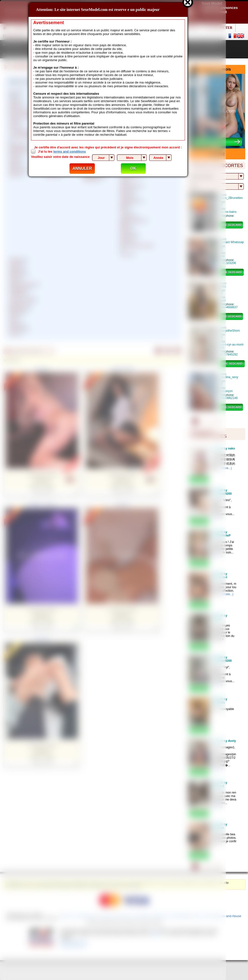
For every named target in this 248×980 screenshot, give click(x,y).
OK (133, 168)
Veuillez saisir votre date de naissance (60, 157)
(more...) (226, 468)
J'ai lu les (62, 152)
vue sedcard (232, 225)
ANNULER (82, 168)
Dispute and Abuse (228, 916)
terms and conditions (70, 152)
